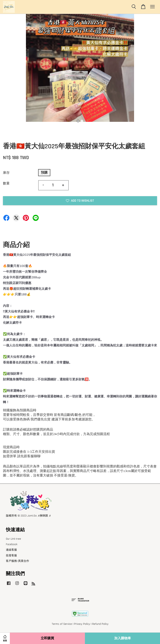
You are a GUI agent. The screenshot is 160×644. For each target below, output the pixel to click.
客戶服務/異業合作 (17, 561)
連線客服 (11, 550)
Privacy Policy (82, 624)
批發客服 (11, 556)
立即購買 (47, 638)
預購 (44, 173)
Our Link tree (13, 539)
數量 (6, 183)
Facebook (12, 544)
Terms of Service (62, 624)
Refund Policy (100, 624)
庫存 (6, 173)
